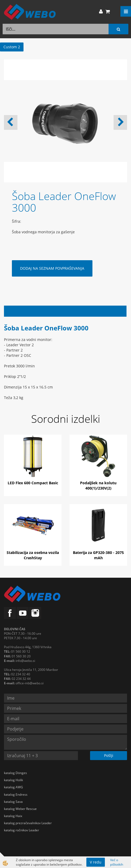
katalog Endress (16, 795)
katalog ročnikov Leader (22, 830)
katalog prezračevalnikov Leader (28, 823)
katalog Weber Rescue (20, 809)
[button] (120, 122)
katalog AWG (13, 787)
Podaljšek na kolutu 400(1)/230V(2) (98, 485)
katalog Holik (13, 780)
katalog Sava (13, 802)
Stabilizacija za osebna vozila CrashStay (33, 555)
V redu (96, 862)
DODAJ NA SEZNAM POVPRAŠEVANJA (52, 268)
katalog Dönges (15, 773)
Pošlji (109, 755)
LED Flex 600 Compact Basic (33, 483)
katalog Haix (13, 816)
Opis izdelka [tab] (65, 311)
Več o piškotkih (117, 862)
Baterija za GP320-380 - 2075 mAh (98, 555)
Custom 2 (12, 47)
